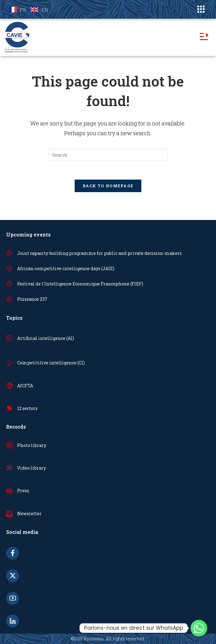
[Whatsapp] (199, 628)
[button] (201, 9)
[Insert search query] (108, 155)
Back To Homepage (108, 186)
